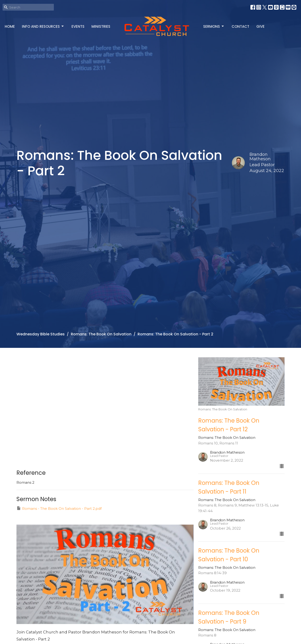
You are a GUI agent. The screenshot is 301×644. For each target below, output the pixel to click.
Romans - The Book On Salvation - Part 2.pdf (59, 508)
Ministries (101, 26)
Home (10, 26)
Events (78, 26)
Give (260, 26)
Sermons (214, 26)
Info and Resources (43, 26)
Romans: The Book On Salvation (101, 334)
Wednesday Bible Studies (41, 334)
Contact (240, 26)
